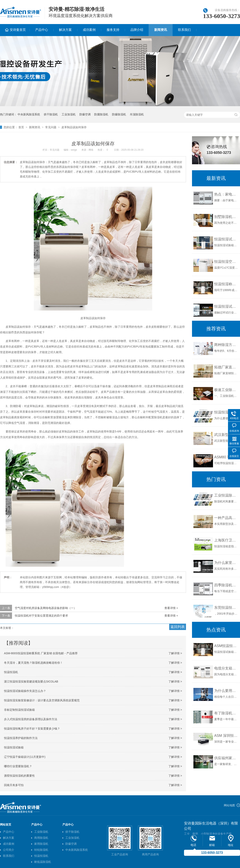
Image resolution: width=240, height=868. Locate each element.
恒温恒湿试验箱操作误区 (226, 306)
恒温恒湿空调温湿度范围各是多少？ (226, 262)
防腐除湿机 (101, 114)
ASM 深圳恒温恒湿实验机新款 (226, 736)
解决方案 (65, 30)
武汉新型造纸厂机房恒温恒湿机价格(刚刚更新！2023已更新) (226, 435)
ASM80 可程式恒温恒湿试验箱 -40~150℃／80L (226, 457)
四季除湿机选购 (226, 585)
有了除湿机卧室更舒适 (226, 713)
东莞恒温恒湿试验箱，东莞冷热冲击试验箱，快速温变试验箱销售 (226, 608)
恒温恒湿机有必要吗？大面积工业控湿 (226, 412)
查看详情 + (171, 608)
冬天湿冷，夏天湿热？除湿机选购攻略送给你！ (33, 663)
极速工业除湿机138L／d (226, 390)
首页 (21, 127)
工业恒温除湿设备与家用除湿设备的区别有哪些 (226, 495)
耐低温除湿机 (43, 862)
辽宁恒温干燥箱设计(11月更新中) (25, 757)
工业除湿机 (41, 832)
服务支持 (113, 30)
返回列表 (178, 627)
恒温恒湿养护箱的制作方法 (21, 738)
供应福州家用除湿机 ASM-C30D (226, 758)
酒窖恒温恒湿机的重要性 (19, 776)
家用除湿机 (41, 844)
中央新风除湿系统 (29, 114)
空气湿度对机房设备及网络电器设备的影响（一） (46, 608)
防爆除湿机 (119, 114)
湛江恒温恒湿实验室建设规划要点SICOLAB (31, 681)
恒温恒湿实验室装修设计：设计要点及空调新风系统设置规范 (42, 700)
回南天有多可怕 (14, 785)
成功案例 (89, 30)
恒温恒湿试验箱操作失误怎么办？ (25, 691)
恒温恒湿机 (11, 672)
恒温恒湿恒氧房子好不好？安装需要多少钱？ (32, 729)
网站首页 (6, 825)
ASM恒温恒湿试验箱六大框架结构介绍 (226, 646)
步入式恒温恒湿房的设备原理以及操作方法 (31, 719)
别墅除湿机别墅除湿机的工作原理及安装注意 (226, 217)
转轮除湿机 (41, 850)
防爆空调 (85, 114)
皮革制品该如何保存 (74, 127)
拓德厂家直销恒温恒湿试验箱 (226, 367)
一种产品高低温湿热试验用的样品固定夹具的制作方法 (226, 518)
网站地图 (229, 805)
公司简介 (9, 850)
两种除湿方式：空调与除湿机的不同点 (226, 345)
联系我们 (184, 30)
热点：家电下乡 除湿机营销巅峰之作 (226, 194)
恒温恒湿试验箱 (14, 747)
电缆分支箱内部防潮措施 (226, 668)
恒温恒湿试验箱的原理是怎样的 (226, 239)
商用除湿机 (41, 838)
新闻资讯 (161, 30)
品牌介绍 (137, 30)
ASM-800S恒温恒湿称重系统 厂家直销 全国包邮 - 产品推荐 (41, 653)
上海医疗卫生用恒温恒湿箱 (226, 540)
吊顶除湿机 (137, 114)
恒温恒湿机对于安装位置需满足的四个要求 (41, 616)
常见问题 (51, 127)
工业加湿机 (69, 114)
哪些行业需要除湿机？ (18, 766)
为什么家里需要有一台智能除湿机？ (226, 563)
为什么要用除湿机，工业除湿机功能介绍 (226, 691)
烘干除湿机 (51, 114)
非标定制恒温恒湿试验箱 (19, 710)
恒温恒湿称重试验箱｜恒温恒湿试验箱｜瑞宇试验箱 (226, 284)
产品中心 (42, 30)
